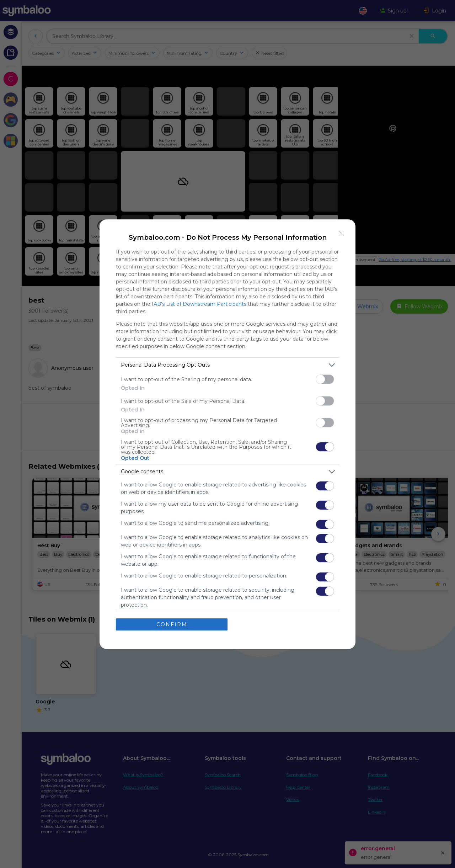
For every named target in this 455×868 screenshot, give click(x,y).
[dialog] (227, 434)
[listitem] (227, 365)
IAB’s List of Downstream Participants (199, 304)
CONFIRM (172, 624)
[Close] (342, 233)
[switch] (325, 379)
